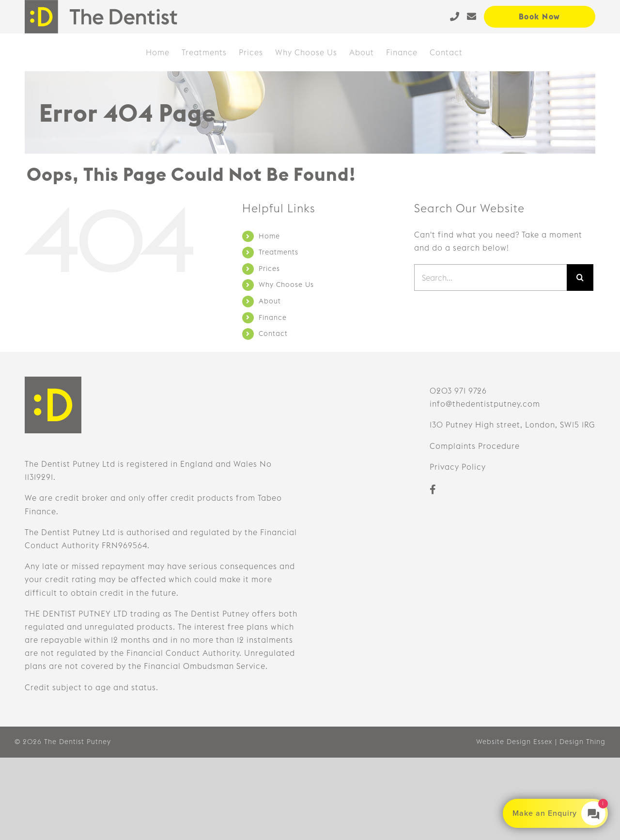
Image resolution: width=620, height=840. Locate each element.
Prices (269, 269)
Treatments (279, 252)
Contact (273, 333)
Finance (273, 317)
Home (269, 236)
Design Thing (582, 742)
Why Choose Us (286, 285)
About (270, 301)
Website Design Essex (514, 742)
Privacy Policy (458, 467)
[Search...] (490, 277)
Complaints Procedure (475, 446)
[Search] (580, 277)
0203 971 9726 (458, 391)
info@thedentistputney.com (485, 404)
